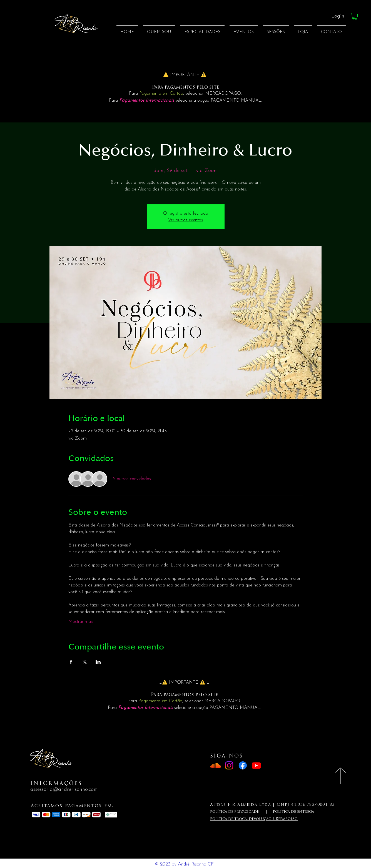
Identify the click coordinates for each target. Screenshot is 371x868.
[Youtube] (256, 765)
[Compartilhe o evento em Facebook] (71, 662)
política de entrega (293, 812)
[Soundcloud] (216, 765)
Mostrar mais (81, 622)
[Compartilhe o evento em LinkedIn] (98, 662)
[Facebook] (243, 765)
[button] (355, 16)
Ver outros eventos (186, 220)
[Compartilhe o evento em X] (85, 662)
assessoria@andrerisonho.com (64, 790)
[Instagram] (229, 765)
